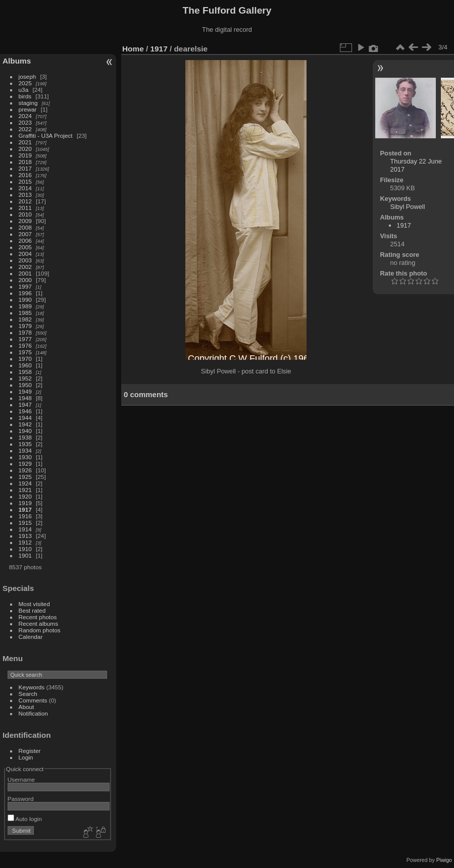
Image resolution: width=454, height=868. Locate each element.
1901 (25, 555)
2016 (25, 175)
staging (28, 103)
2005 (25, 247)
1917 (25, 509)
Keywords (32, 687)
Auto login (25, 819)
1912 (25, 542)
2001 (25, 273)
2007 (25, 234)
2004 (25, 254)
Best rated (32, 610)
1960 (25, 365)
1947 (25, 404)
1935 (25, 444)
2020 (25, 149)
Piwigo (444, 860)
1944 (25, 418)
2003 (25, 260)
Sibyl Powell (408, 207)
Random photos (40, 630)
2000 (25, 280)
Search (28, 694)
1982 (25, 319)
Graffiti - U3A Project (46, 135)
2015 (25, 181)
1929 (25, 464)
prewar (28, 109)
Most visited (34, 604)
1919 (25, 503)
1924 (25, 483)
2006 (25, 240)
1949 (25, 391)
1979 (25, 326)
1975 (25, 352)
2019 (25, 155)
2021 (25, 142)
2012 (25, 201)
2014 (25, 188)
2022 (25, 129)
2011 (25, 208)
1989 (25, 306)
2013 (25, 195)
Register (30, 751)
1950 (25, 385)
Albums (17, 61)
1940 (25, 431)
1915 (25, 523)
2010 (25, 214)
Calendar (31, 637)
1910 (25, 549)
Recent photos (38, 617)
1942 (25, 424)
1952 (25, 378)
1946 (25, 411)
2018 (25, 162)
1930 (25, 457)
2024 (25, 116)
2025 (25, 83)
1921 (25, 490)
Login (26, 757)
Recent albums (38, 623)
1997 (25, 286)
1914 (25, 529)
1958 (25, 372)
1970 (25, 359)
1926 (25, 470)
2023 (25, 122)
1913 (25, 536)
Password (21, 799)
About (27, 707)
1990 (25, 300)
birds (25, 96)
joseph (28, 76)
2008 (25, 227)
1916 (25, 516)
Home (133, 49)
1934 (25, 450)
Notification (33, 713)
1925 (25, 477)
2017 (25, 168)
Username (21, 779)
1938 (25, 437)
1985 (25, 313)
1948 (25, 398)
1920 (25, 496)
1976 (25, 345)
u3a (24, 90)
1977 (25, 339)
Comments (33, 700)
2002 (25, 267)
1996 (25, 293)
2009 (25, 221)
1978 (25, 332)
